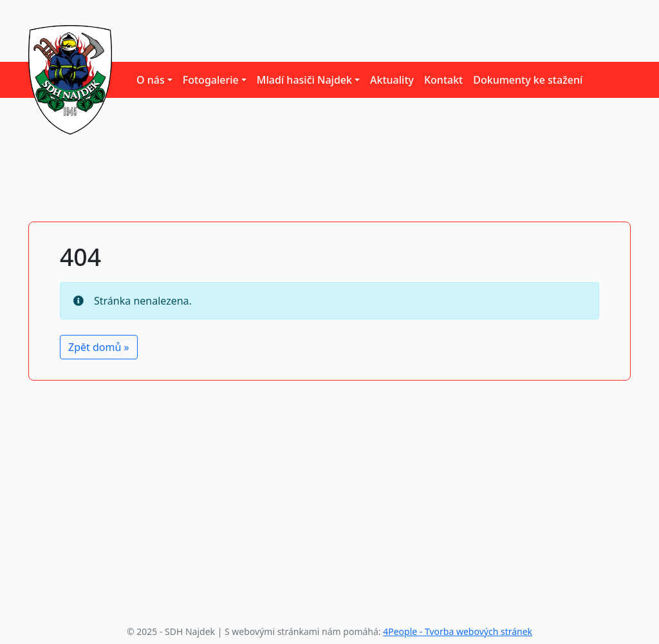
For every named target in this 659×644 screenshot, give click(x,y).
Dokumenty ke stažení (528, 80)
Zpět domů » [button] (99, 347)
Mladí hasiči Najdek (304, 80)
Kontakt (443, 80)
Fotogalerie (211, 80)
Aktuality (392, 80)
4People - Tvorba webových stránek (458, 631)
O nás (151, 80)
